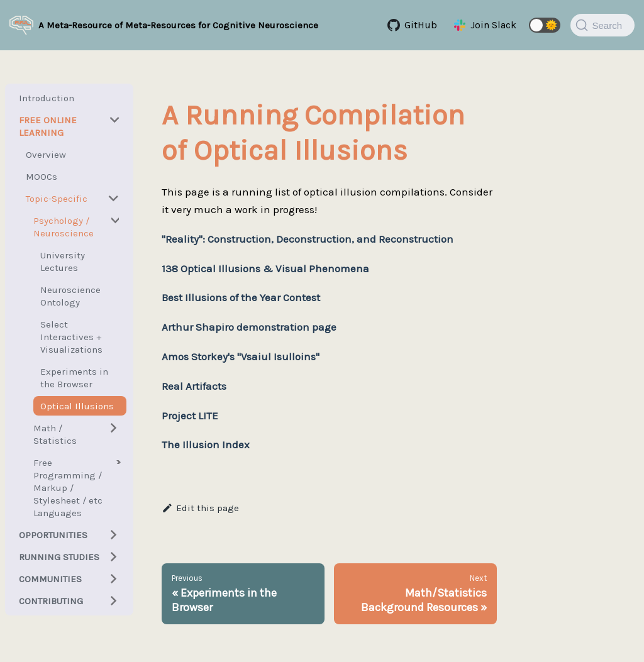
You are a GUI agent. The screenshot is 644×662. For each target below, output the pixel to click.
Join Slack (493, 25)
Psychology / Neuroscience (64, 227)
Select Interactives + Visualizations (71, 337)
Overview (46, 155)
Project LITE (190, 416)
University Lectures (63, 262)
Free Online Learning (48, 126)
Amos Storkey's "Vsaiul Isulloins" (241, 356)
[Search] (602, 25)
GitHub (421, 25)
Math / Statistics (55, 434)
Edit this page (200, 508)
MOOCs (42, 177)
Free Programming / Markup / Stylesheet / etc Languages (68, 488)
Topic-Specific (57, 199)
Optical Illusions (77, 406)
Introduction (47, 98)
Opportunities (53, 535)
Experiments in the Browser (74, 378)
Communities (50, 579)
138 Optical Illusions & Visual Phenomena (265, 268)
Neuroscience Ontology (70, 296)
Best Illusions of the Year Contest (241, 297)
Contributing (51, 601)
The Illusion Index (206, 444)
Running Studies (59, 557)
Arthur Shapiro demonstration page (249, 327)
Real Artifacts (194, 386)
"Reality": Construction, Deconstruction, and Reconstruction (308, 239)
